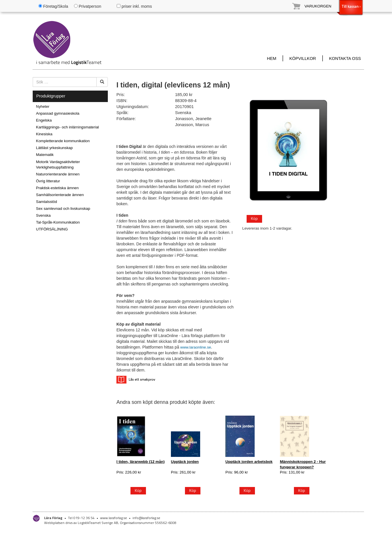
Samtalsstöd (47, 202)
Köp (254, 218)
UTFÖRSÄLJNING (52, 229)
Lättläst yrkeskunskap (54, 148)
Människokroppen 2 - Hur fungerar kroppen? (303, 464)
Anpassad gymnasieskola (58, 113)
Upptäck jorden (185, 462)
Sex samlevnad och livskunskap (63, 209)
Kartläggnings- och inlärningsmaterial (68, 127)
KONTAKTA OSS (345, 58)
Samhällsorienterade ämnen (60, 195)
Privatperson (88, 6)
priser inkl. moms (134, 6)
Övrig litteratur (48, 181)
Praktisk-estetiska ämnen (57, 188)
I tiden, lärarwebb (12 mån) (141, 462)
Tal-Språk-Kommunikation (58, 222)
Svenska (43, 215)
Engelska (44, 120)
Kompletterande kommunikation (63, 141)
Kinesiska (44, 134)
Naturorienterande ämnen (58, 174)
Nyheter (43, 106)
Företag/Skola (53, 6)
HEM (272, 58)
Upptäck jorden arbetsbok (249, 462)
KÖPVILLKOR (303, 58)
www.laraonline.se (196, 347)
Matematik (45, 155)
